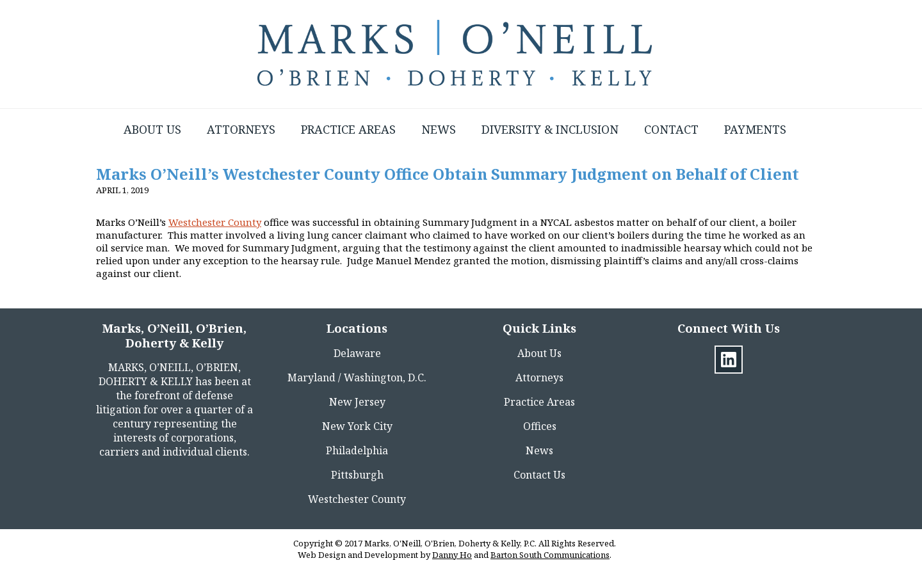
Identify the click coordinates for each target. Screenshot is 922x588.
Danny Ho (452, 555)
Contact (671, 129)
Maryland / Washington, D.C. (357, 377)
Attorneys (241, 129)
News (439, 129)
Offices (540, 426)
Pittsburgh (357, 475)
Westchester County (215, 222)
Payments (755, 129)
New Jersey (357, 402)
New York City (357, 426)
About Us (152, 129)
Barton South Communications (550, 555)
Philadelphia (357, 450)
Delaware (357, 353)
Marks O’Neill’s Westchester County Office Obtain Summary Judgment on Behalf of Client (448, 174)
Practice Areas (348, 129)
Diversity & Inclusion (550, 129)
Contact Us (539, 475)
